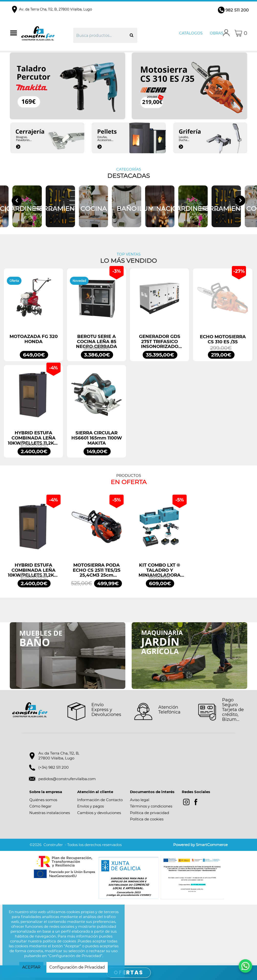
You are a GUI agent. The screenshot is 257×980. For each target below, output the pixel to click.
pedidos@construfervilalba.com (67, 840)
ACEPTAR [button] (31, 967)
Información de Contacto (100, 861)
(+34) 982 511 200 (54, 828)
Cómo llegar (40, 867)
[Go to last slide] (17, 231)
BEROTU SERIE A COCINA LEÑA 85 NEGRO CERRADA (96, 402)
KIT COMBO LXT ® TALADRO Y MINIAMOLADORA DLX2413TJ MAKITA (160, 631)
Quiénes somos (43, 861)
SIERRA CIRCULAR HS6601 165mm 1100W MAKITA (97, 499)
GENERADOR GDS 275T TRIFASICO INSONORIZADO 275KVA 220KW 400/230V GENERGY (160, 402)
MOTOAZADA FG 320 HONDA (34, 400)
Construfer (47, 33)
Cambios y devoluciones (99, 873)
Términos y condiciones (151, 867)
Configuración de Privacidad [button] (77, 967)
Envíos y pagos (91, 867)
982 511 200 (237, 10)
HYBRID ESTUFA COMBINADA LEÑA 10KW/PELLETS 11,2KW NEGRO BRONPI (33, 499)
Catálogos (191, 33)
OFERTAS (129, 973)
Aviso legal (140, 861)
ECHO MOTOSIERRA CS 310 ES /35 (223, 400)
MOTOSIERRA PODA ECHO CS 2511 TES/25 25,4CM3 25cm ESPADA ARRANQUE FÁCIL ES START (97, 631)
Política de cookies (147, 880)
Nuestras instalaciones (50, 873)
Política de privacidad (150, 873)
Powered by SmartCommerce (200, 906)
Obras (217, 33)
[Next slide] (240, 231)
